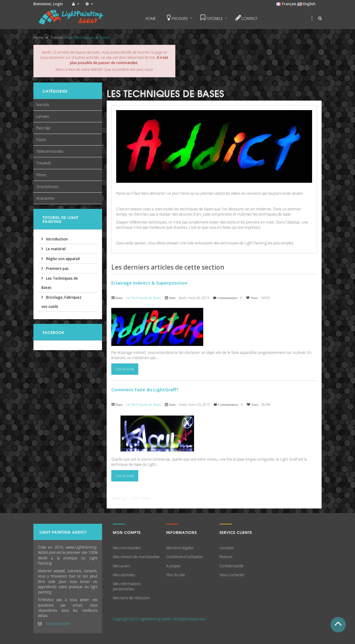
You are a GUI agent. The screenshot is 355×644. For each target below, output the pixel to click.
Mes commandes (127, 548)
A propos (173, 566)
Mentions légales (180, 548)
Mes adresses (124, 575)
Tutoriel (57, 38)
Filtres (41, 175)
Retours (226, 557)
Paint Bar (44, 128)
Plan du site (176, 575)
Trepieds (44, 163)
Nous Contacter (58, 624)
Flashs (41, 140)
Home (38, 38)
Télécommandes (50, 151)
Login (58, 4)
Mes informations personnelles (127, 586)
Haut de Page (338, 625)
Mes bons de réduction (131, 598)
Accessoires (45, 198)
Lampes (43, 116)
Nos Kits (43, 105)
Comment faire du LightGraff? (145, 389)
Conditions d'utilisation (185, 557)
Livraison (227, 548)
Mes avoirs (121, 566)
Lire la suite (125, 369)
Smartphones (47, 187)
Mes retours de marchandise (136, 557)
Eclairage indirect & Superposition (149, 283)
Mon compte (127, 532)
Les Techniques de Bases (143, 298)
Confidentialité (231, 566)
